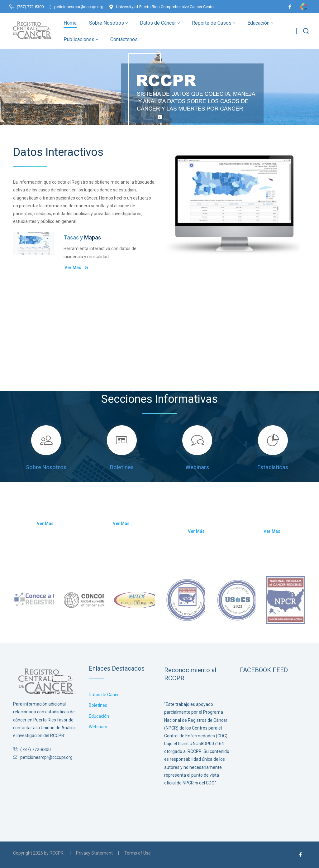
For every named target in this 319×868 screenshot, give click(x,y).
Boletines (98, 705)
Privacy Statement (94, 853)
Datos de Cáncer (105, 695)
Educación (99, 716)
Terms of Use (138, 853)
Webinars (98, 727)
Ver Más (77, 267)
